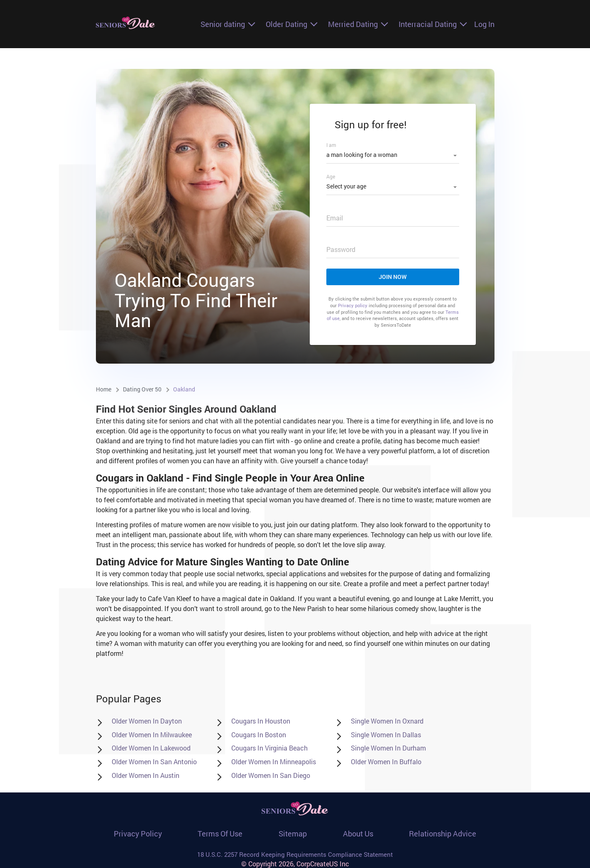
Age (331, 176)
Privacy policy (353, 305)
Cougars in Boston (256, 734)
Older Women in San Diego (268, 775)
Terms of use (220, 834)
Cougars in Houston (258, 721)
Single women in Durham (386, 748)
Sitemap (293, 834)
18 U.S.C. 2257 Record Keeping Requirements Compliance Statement (295, 854)
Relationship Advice (443, 834)
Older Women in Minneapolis (271, 762)
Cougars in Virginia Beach (267, 748)
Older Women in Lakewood (149, 748)
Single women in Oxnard (385, 721)
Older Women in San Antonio (152, 762)
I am (331, 145)
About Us (358, 834)
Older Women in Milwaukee (149, 734)
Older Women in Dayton (144, 721)
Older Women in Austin (143, 775)
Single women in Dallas (383, 734)
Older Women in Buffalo (384, 762)
